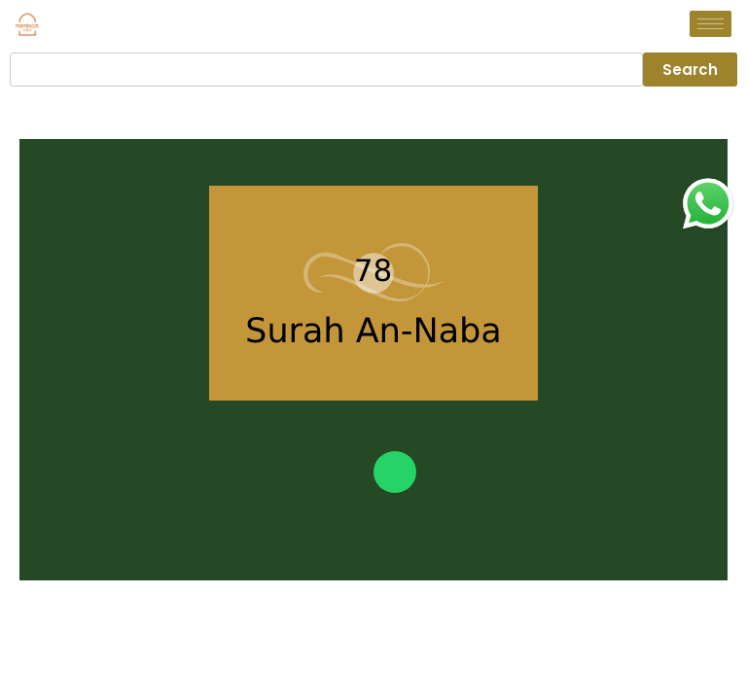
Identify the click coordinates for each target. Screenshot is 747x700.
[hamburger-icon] (711, 24)
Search (690, 70)
